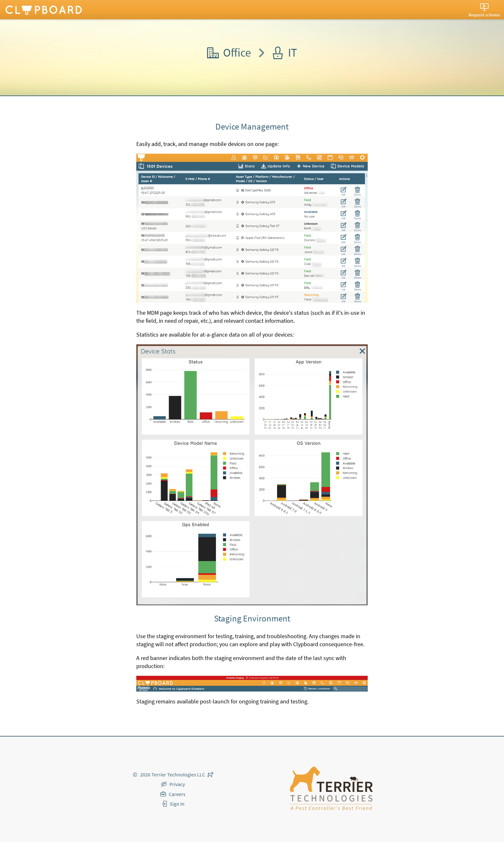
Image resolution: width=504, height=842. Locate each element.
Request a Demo (484, 15)
